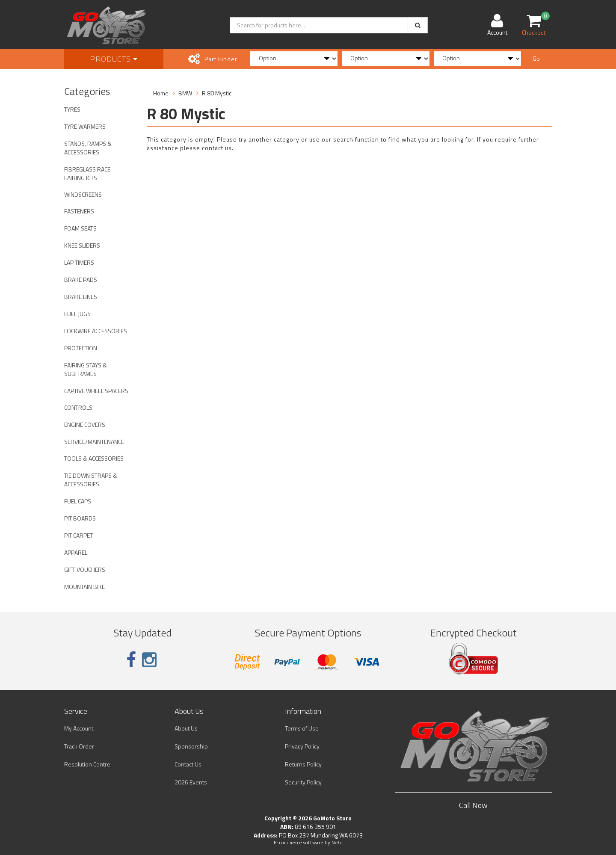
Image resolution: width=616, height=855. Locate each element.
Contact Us (188, 764)
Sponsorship (191, 746)
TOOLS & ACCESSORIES (94, 458)
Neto (337, 843)
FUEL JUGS (77, 314)
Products (114, 59)
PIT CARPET (78, 535)
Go (536, 58)
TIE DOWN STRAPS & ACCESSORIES (91, 480)
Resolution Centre (87, 764)
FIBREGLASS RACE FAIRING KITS (87, 173)
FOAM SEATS (80, 228)
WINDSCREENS (83, 194)
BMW (185, 93)
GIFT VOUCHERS (85, 570)
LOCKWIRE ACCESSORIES (96, 331)
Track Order (79, 746)
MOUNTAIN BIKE (84, 587)
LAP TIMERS (79, 262)
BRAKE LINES (81, 297)
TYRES (72, 109)
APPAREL (76, 552)
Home (161, 93)
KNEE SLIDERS (82, 245)
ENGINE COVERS (85, 425)
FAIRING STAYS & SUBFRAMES (86, 369)
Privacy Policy (302, 746)
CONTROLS (78, 407)
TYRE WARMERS (85, 126)
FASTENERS (79, 211)
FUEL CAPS (78, 501)
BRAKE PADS (81, 280)
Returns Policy (303, 764)
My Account (79, 728)
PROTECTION (81, 348)
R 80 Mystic (217, 93)
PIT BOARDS (80, 518)
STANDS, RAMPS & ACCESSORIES (88, 148)
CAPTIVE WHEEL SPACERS (96, 391)
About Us (186, 728)
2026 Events (191, 782)
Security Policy (303, 782)
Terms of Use (302, 728)
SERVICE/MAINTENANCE (94, 442)
